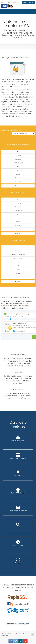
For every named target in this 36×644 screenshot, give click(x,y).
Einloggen (9, 2)
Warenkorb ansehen (28, 2)
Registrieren (16, 2)
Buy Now (18, 186)
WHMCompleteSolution (22, 624)
